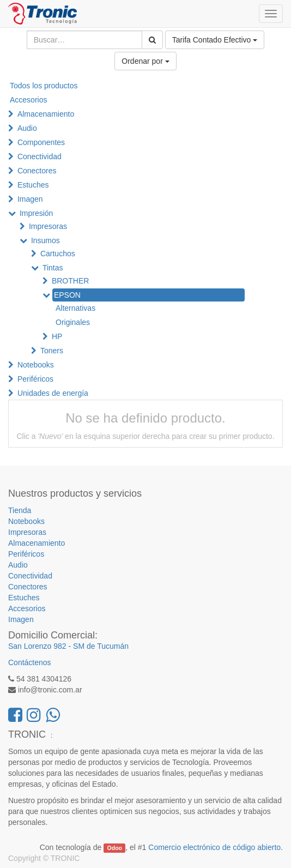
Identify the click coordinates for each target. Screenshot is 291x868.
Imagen (30, 199)
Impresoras (48, 226)
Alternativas (75, 308)
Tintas (53, 268)
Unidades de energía (53, 393)
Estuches (33, 185)
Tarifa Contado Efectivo (215, 40)
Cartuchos (58, 254)
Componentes (41, 142)
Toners (52, 351)
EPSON (67, 295)
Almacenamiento (46, 114)
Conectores (37, 171)
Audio (27, 128)
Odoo (115, 848)
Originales (73, 322)
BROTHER (70, 281)
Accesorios (28, 100)
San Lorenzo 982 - (41, 646)
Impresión (36, 213)
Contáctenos (30, 662)
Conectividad (40, 156)
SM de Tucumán (101, 646)
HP (57, 336)
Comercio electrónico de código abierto (214, 847)
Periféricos (35, 379)
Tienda (20, 510)
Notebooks (36, 365)
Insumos (46, 240)
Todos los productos (44, 86)
